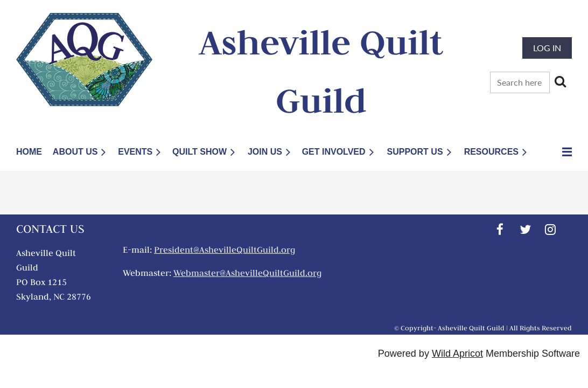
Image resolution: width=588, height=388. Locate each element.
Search (560, 81)
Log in (547, 48)
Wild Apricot (457, 354)
